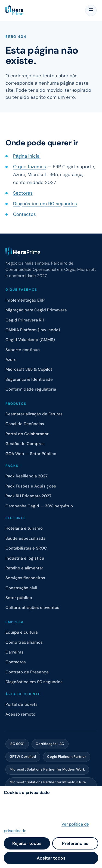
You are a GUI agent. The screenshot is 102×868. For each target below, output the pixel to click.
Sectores (23, 193)
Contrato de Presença (27, 672)
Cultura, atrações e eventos (32, 608)
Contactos (24, 214)
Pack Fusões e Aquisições (31, 486)
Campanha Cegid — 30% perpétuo (39, 506)
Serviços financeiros (25, 578)
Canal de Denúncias (25, 424)
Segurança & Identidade (29, 379)
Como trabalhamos (24, 642)
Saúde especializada (25, 538)
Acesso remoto (20, 714)
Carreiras (14, 652)
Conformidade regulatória (31, 389)
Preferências (75, 843)
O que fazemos (30, 167)
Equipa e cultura (21, 632)
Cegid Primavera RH (25, 320)
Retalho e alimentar (24, 568)
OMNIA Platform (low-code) (33, 330)
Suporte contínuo (23, 350)
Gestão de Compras (25, 444)
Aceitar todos (51, 858)
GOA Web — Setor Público (31, 454)
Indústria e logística (25, 558)
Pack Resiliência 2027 (27, 476)
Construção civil (21, 588)
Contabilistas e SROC (26, 548)
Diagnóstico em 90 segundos (45, 204)
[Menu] (91, 10)
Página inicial (27, 156)
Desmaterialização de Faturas (34, 414)
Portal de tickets (21, 704)
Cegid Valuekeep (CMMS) (30, 340)
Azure (11, 360)
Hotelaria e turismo (24, 528)
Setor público (19, 598)
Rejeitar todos (27, 843)
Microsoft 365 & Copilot (29, 369)
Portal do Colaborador (27, 434)
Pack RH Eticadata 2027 (28, 496)
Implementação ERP (25, 300)
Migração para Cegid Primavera (36, 310)
